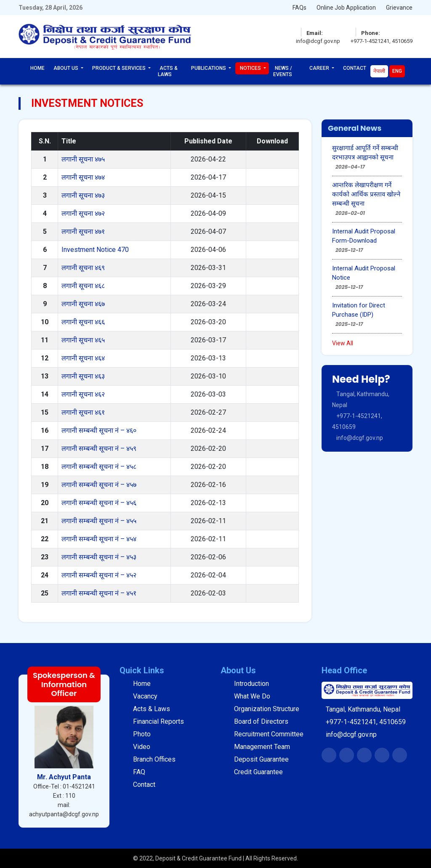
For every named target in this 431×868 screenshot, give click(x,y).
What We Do (252, 696)
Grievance (399, 8)
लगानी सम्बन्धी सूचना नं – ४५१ (99, 593)
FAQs (299, 8)
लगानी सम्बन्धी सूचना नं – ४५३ (99, 557)
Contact (355, 68)
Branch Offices (154, 759)
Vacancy (145, 696)
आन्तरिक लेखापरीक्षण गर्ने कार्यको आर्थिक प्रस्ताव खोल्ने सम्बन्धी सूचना (366, 194)
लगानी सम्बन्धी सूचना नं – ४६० (99, 430)
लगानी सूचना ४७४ (83, 177)
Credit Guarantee (258, 772)
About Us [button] (67, 68)
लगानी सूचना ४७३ (83, 195)
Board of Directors (261, 721)
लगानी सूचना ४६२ (83, 394)
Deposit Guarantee (261, 759)
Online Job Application (346, 8)
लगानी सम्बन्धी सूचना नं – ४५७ (99, 485)
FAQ (139, 772)
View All (343, 343)
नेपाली (379, 71)
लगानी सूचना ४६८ (83, 286)
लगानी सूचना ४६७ (83, 304)
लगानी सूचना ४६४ (83, 358)
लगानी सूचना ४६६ (83, 322)
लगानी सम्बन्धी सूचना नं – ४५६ (99, 503)
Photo (142, 734)
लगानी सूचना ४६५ (83, 340)
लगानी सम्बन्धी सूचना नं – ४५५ (99, 521)
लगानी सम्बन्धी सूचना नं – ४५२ (99, 575)
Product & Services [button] (120, 68)
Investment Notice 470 (95, 250)
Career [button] (320, 68)
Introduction (251, 684)
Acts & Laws (168, 71)
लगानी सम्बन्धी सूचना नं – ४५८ (99, 467)
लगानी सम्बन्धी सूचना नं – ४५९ (99, 449)
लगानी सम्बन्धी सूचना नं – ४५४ (99, 539)
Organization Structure (267, 709)
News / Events (283, 71)
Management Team (262, 747)
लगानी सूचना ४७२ (83, 213)
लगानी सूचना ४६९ (83, 268)
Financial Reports (158, 721)
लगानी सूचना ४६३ (83, 376)
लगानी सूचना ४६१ (83, 412)
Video (142, 747)
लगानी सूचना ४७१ (83, 232)
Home (37, 68)
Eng (397, 71)
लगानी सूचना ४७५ (83, 159)
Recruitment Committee (269, 734)
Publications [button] (209, 68)
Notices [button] (251, 68)
